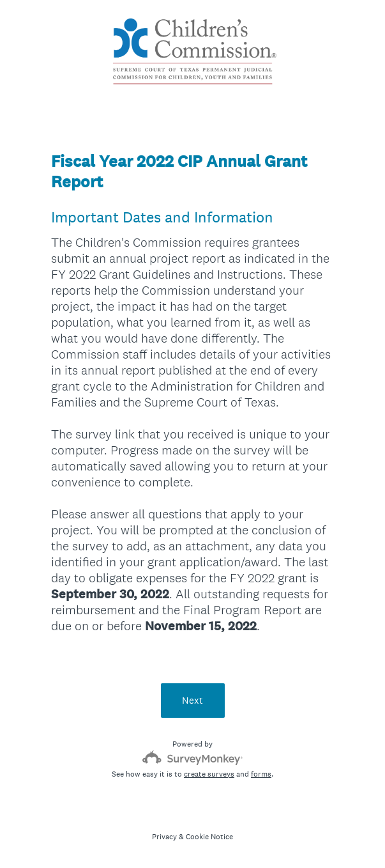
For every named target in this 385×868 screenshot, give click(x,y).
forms (261, 774)
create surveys (209, 774)
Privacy (164, 837)
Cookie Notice (209, 837)
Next (192, 700)
